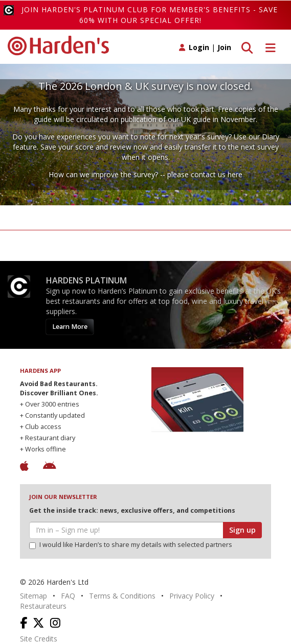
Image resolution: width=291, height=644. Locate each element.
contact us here (217, 174)
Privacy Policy (192, 596)
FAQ (68, 596)
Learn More (70, 327)
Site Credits (39, 639)
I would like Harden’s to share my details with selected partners (131, 545)
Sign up (242, 530)
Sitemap (33, 596)
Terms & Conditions (122, 596)
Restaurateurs (43, 606)
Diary (271, 137)
